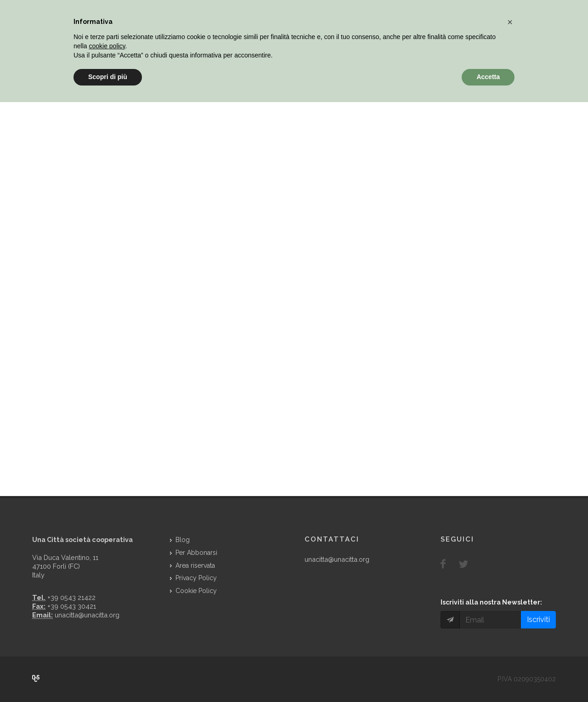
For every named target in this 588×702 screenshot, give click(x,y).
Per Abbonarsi (196, 553)
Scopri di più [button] (108, 77)
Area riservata (195, 565)
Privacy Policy (196, 578)
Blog (183, 540)
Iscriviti (538, 619)
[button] (510, 22)
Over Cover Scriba (36, 679)
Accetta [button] (488, 77)
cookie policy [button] (107, 46)
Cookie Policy (196, 591)
